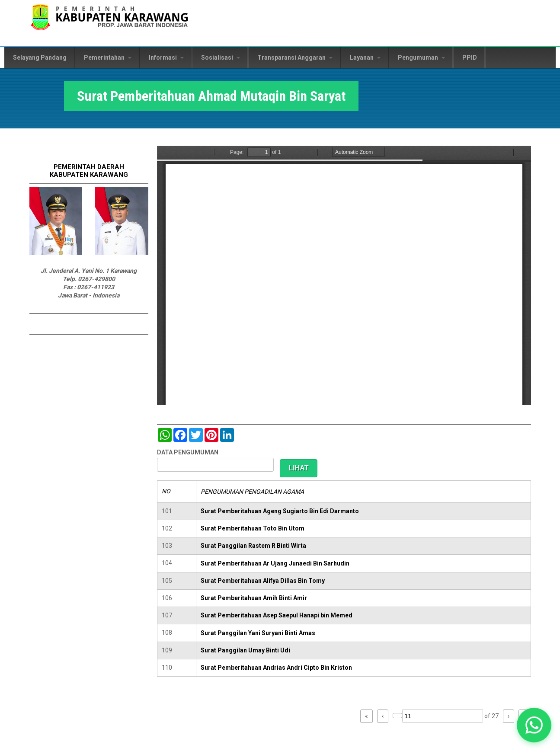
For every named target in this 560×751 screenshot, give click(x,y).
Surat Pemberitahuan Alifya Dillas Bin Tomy (263, 581)
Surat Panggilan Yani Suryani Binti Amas (258, 633)
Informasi (166, 58)
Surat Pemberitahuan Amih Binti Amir (254, 598)
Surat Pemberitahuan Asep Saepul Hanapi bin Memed (277, 615)
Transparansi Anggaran (295, 58)
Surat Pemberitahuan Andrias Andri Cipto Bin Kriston (276, 668)
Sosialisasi (221, 58)
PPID (470, 58)
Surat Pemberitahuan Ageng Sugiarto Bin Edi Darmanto (280, 511)
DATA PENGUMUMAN (188, 452)
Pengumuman (421, 58)
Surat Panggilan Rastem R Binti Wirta (253, 546)
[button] (534, 725)
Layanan (365, 58)
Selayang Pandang (40, 58)
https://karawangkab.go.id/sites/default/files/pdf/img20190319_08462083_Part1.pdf (344, 275)
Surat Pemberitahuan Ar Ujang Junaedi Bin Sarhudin (275, 563)
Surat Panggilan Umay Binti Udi (245, 650)
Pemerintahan (108, 58)
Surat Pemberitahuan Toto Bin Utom (253, 528)
